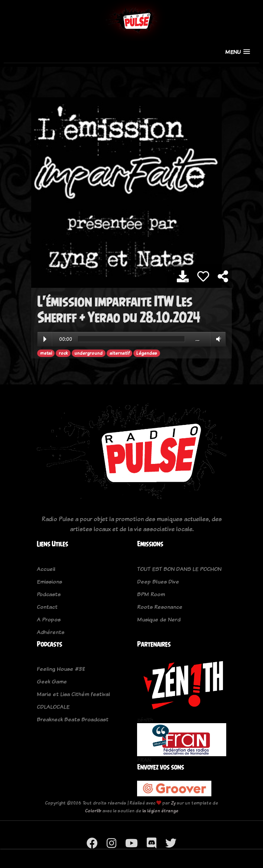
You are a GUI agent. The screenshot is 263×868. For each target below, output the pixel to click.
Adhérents (51, 632)
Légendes (147, 353)
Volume (217, 339)
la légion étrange (160, 811)
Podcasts (49, 594)
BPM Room (151, 594)
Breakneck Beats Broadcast (73, 719)
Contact (47, 607)
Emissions (49, 581)
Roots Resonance (160, 607)
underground (88, 353)
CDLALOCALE (53, 707)
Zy (173, 803)
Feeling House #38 (61, 669)
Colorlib (93, 811)
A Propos (49, 619)
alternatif (120, 353)
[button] (238, 52)
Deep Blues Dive (158, 581)
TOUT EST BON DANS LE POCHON (179, 569)
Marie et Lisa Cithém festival (73, 694)
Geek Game (52, 681)
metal (46, 353)
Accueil (46, 569)
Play (45, 339)
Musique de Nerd (159, 619)
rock (63, 353)
